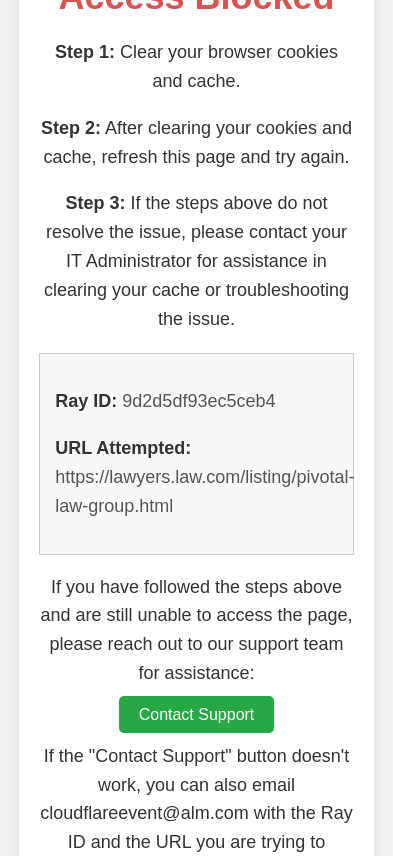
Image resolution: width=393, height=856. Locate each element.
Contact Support (197, 714)
